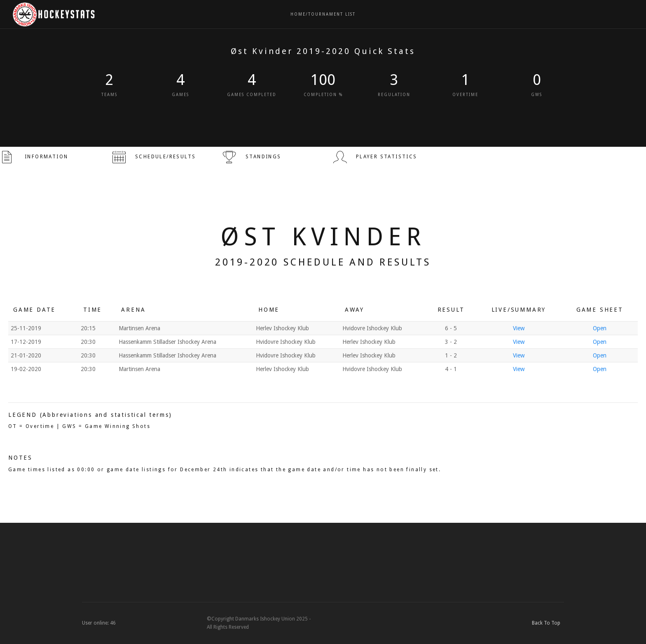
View (519, 328)
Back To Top (548, 623)
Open (600, 328)
